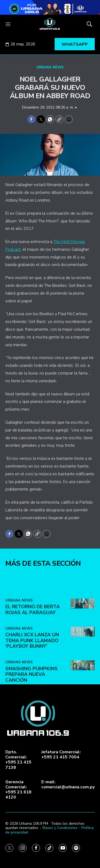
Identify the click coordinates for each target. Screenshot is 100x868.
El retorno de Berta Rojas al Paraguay (33, 634)
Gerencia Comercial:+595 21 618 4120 (18, 790)
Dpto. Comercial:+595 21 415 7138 (18, 760)
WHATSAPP (75, 44)
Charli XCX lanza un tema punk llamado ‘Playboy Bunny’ (32, 665)
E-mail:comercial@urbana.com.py (68, 785)
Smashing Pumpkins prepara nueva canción (31, 699)
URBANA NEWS (50, 67)
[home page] (50, 24)
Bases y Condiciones (60, 828)
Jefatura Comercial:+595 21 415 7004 (61, 755)
